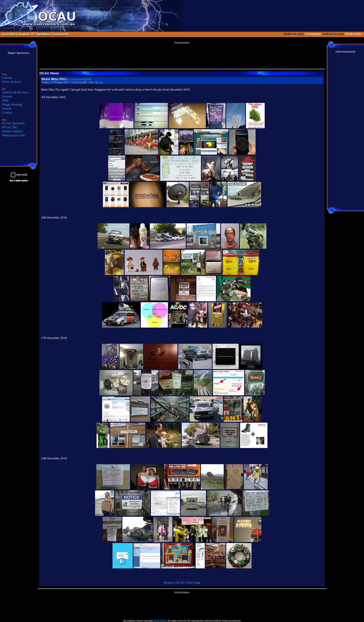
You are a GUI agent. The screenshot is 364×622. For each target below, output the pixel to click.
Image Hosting (12, 104)
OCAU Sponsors (13, 123)
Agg (101, 82)
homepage (313, 34)
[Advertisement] (182, 55)
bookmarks (354, 34)
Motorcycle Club (14, 135)
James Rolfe (160, 621)
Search (7, 108)
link (88, 79)
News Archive (12, 82)
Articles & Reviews (15, 92)
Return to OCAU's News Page (182, 583)
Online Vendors (13, 131)
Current (7, 78)
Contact (7, 112)
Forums (7, 96)
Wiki (5, 100)
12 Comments (76, 79)
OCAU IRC (10, 127)
